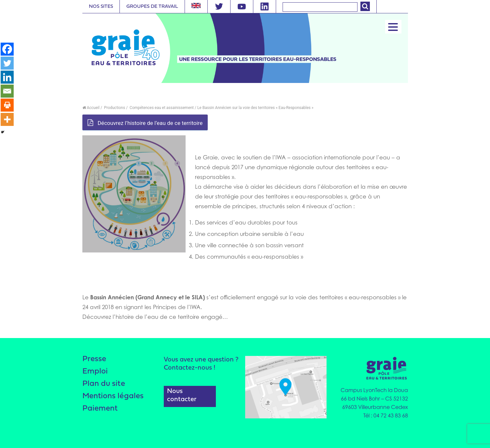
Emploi (95, 372)
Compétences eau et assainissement (161, 108)
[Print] (7, 106)
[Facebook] (7, 49)
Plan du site (104, 385)
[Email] (7, 92)
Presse (95, 359)
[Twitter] (7, 63)
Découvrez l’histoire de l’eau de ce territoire (145, 123)
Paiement (100, 410)
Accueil (91, 108)
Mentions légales (113, 397)
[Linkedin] (7, 78)
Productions (114, 108)
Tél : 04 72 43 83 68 (386, 415)
